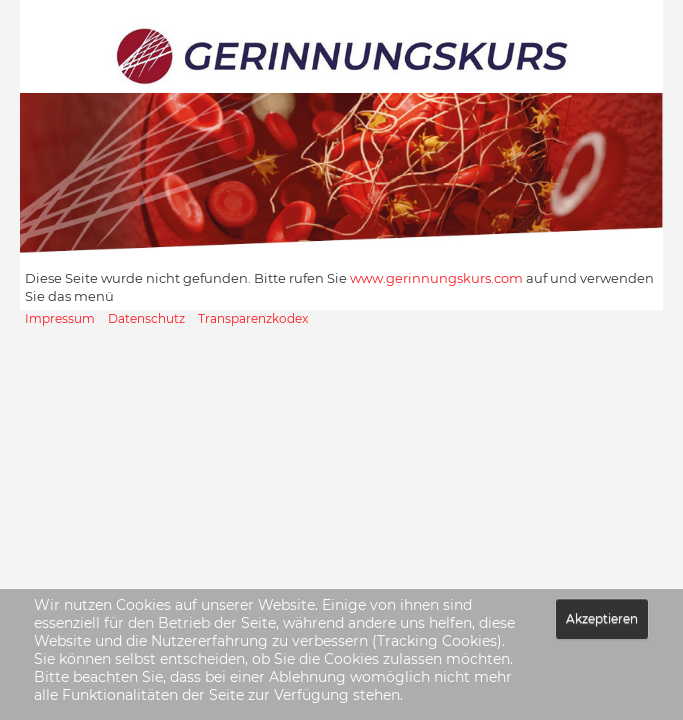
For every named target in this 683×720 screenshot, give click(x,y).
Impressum (60, 318)
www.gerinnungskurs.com (436, 278)
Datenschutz (146, 318)
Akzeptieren (602, 618)
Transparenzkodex (253, 318)
